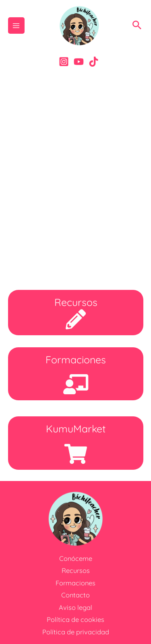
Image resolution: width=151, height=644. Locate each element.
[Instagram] (64, 62)
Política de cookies (75, 620)
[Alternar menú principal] (16, 25)
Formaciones (75, 583)
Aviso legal (75, 607)
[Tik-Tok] (94, 62)
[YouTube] (79, 62)
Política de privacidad (76, 632)
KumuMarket (76, 429)
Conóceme (76, 558)
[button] (137, 26)
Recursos (76, 571)
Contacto (75, 595)
